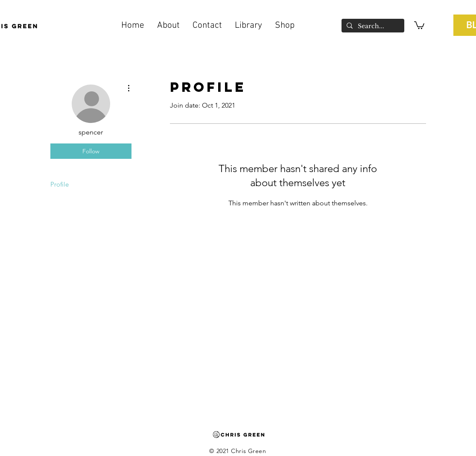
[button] (248, 26)
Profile (60, 184)
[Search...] (372, 26)
